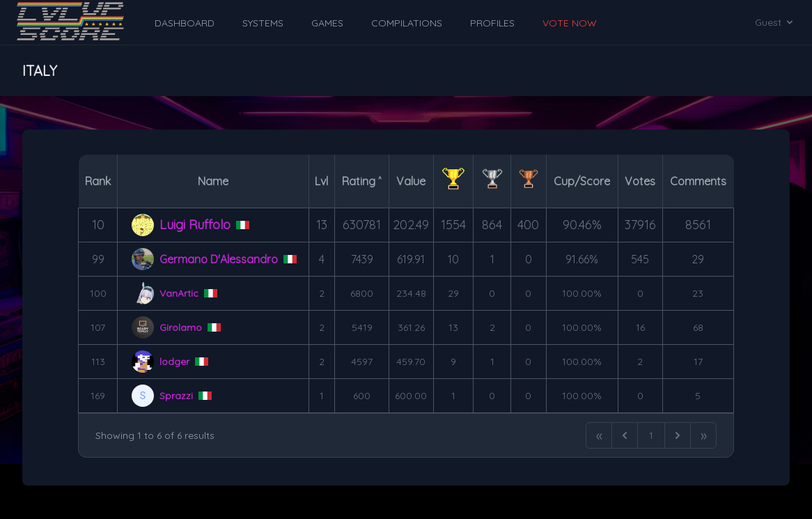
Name (213, 181)
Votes (640, 181)
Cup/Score (582, 181)
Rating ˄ (362, 181)
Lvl (321, 181)
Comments (698, 181)
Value (411, 181)
